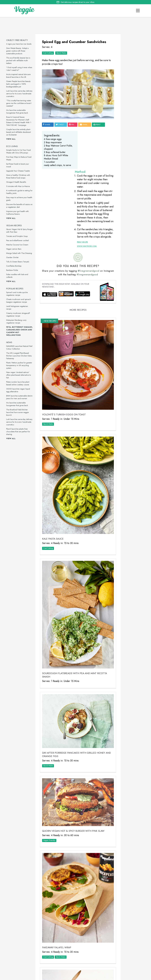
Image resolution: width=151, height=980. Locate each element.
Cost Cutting (49, 57)
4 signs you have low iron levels (20, 44)
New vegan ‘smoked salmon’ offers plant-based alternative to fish (20, 375)
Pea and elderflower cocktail (19, 240)
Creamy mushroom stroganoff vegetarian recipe (19, 314)
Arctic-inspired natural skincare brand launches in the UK (20, 76)
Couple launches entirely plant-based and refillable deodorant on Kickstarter (20, 132)
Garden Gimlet (14, 257)
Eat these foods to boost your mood (125, 212)
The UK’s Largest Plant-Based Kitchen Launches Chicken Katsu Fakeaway (20, 356)
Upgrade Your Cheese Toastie (19, 171)
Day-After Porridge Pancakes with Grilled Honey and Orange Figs (70, 663)
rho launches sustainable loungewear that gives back (19, 111)
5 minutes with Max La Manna (19, 186)
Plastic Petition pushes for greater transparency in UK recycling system (20, 365)
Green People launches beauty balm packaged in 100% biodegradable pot (20, 84)
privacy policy (93, 977)
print (48, 123)
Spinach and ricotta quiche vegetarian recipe (18, 294)
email (85, 119)
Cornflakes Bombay (15, 266)
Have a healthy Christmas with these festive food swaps (19, 176)
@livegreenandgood (90, 245)
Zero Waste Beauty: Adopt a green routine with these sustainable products (19, 51)
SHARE (47, 119)
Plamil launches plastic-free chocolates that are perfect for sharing (19, 432)
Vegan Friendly (50, 743)
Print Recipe (78, 216)
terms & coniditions (120, 977)
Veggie (121, 82)
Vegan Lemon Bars (15, 249)
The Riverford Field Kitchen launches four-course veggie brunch (19, 412)
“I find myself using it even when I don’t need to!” (21, 69)
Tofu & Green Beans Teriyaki (19, 262)
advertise (62, 977)
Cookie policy (77, 977)
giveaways (35, 977)
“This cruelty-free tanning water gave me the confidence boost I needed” (20, 103)
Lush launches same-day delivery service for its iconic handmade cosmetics (21, 94)
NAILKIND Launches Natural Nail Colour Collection (21, 347)
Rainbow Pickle (13, 270)
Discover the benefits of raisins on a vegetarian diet (21, 206)
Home (3, 977)
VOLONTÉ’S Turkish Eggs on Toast (65, 373)
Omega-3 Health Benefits (18, 182)
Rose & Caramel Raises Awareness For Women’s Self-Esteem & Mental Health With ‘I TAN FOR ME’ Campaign (20, 121)
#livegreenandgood (88, 249)
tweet (61, 119)
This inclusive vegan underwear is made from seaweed (125, 333)
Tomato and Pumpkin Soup (18, 236)
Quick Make (62, 57)
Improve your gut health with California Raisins (19, 213)
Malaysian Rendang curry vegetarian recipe (18, 321)
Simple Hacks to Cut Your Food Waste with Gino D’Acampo (20, 151)
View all (12, 139)
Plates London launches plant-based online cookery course (19, 383)
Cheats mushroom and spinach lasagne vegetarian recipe (20, 301)
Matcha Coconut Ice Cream (19, 245)
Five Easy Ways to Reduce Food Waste (125, 170)
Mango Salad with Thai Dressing (20, 253)
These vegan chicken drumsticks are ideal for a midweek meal (125, 291)
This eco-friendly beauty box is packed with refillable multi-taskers (20, 60)
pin (72, 119)
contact (23, 977)
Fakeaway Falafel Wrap (57, 833)
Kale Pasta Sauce (54, 478)
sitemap (105, 977)
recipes (12, 977)
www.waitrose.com (83, 220)
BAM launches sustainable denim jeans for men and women (21, 397)
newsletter (49, 977)
